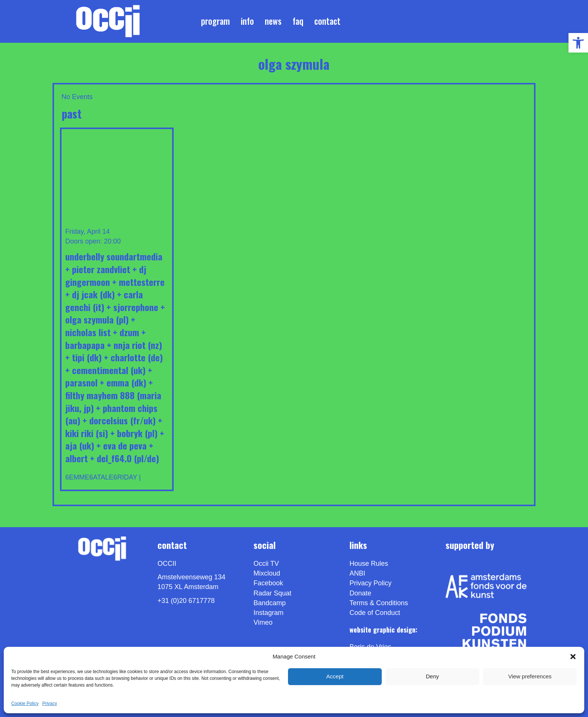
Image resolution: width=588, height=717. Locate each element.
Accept (335, 676)
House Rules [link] (369, 564)
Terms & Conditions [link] (379, 603)
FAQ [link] (298, 21)
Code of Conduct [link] (375, 613)
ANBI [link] (357, 573)
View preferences (530, 676)
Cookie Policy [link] (25, 703)
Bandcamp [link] (270, 603)
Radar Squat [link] (272, 593)
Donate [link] (360, 593)
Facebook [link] (268, 583)
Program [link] (215, 21)
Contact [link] (327, 21)
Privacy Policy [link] (370, 583)
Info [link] (247, 21)
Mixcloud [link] (267, 573)
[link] (578, 43)
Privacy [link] (50, 703)
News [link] (273, 21)
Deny (432, 676)
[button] (573, 657)
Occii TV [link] (266, 564)
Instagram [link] (268, 613)
